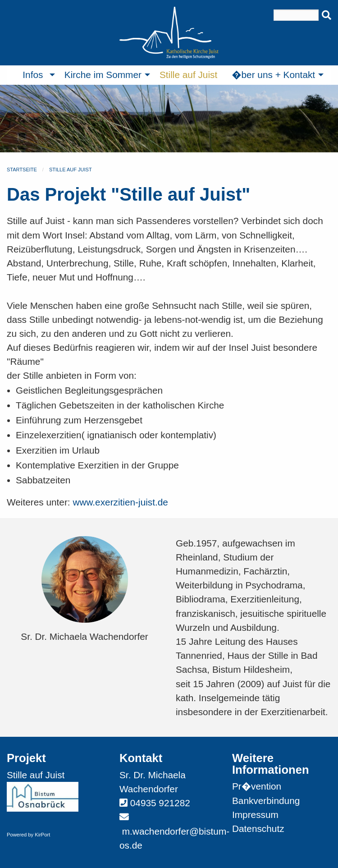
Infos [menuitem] (33, 75)
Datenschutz (258, 829)
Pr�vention (257, 786)
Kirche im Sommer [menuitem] (103, 75)
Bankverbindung (266, 801)
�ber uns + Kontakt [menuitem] (273, 75)
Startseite (22, 170)
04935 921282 (160, 803)
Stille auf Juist (71, 170)
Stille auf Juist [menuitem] (188, 75)
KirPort (42, 835)
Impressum (255, 815)
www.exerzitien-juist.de (120, 502)
